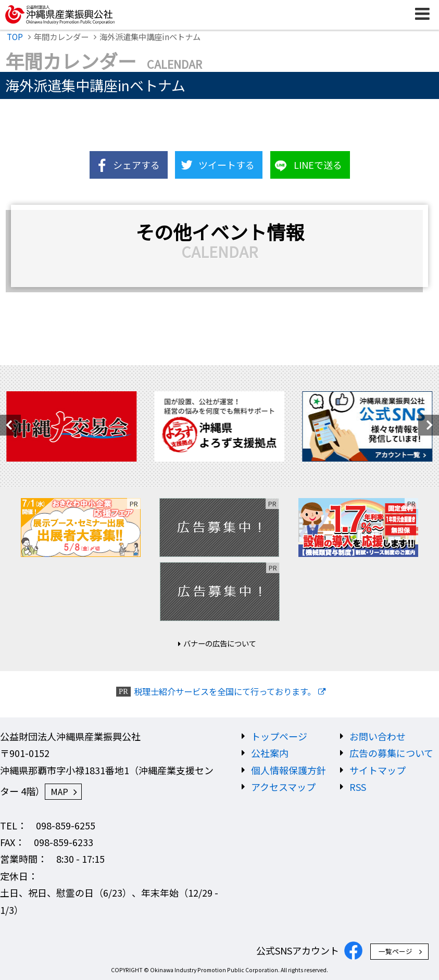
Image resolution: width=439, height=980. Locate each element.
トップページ (279, 736)
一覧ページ (396, 951)
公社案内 (270, 753)
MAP (59, 791)
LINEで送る (318, 165)
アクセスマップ (283, 787)
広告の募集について (391, 753)
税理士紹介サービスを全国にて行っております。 (225, 692)
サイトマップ (378, 770)
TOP (15, 36)
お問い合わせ (378, 736)
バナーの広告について (220, 643)
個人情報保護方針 (289, 770)
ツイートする (227, 165)
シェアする (136, 165)
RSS (358, 787)
